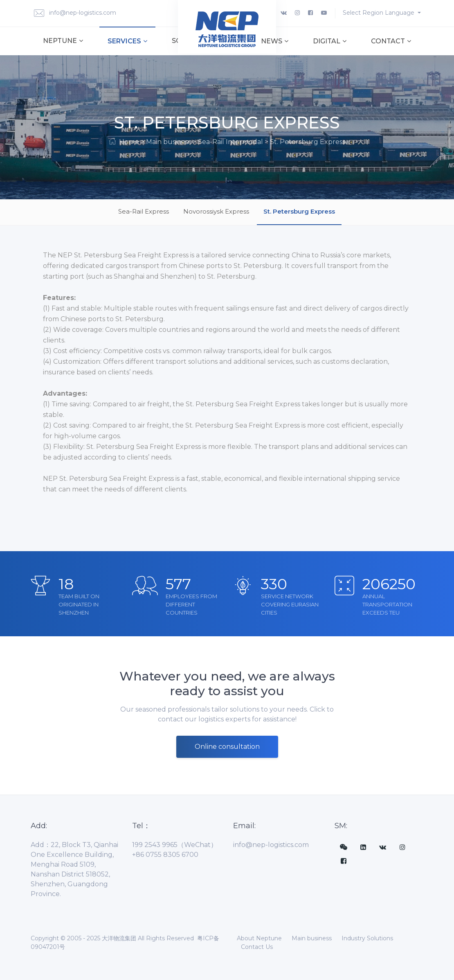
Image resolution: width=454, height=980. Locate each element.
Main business (312, 938)
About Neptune (259, 938)
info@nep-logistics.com (75, 13)
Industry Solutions (367, 938)
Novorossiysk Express (216, 211)
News (275, 41)
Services (127, 41)
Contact (391, 41)
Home (129, 142)
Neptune (63, 41)
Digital (330, 41)
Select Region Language (379, 13)
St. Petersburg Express (299, 211)
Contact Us (257, 947)
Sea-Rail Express (144, 211)
